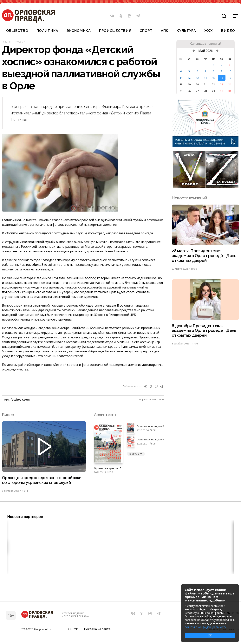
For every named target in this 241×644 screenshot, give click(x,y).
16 (222, 78)
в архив (136, 454)
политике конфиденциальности (206, 627)
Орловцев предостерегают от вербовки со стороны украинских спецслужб (42, 480)
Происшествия (115, 31)
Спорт (146, 31)
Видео (228, 31)
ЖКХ (209, 31)
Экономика (79, 31)
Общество (17, 31)
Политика (47, 31)
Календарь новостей (205, 44)
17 (230, 78)
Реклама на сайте (97, 629)
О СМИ (73, 629)
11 (181, 78)
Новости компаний (189, 198)
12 (189, 78)
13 (197, 78)
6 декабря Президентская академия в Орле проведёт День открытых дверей (204, 331)
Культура (186, 31)
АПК (165, 31)
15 (213, 78)
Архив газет (105, 415)
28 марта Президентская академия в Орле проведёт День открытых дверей (204, 256)
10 (230, 71)
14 (205, 78)
